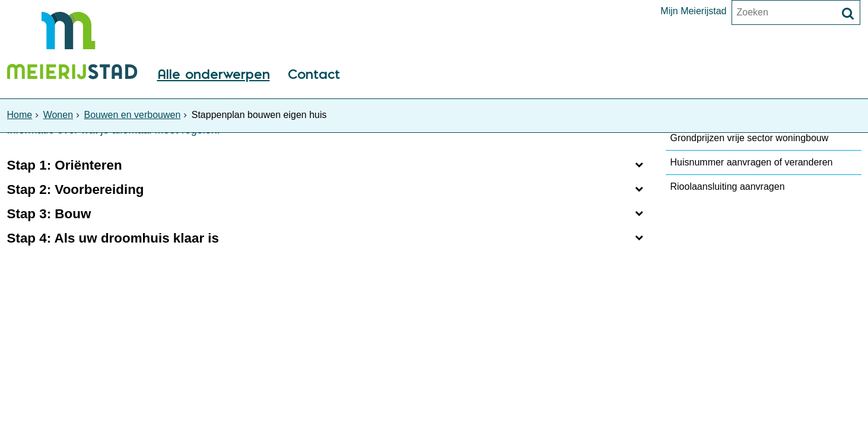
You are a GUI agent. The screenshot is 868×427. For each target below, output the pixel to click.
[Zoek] (848, 14)
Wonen (58, 115)
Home (20, 115)
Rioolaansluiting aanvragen (728, 187)
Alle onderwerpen (214, 75)
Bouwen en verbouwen (133, 115)
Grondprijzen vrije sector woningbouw (750, 138)
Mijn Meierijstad (693, 11)
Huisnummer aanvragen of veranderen (752, 162)
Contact (314, 75)
